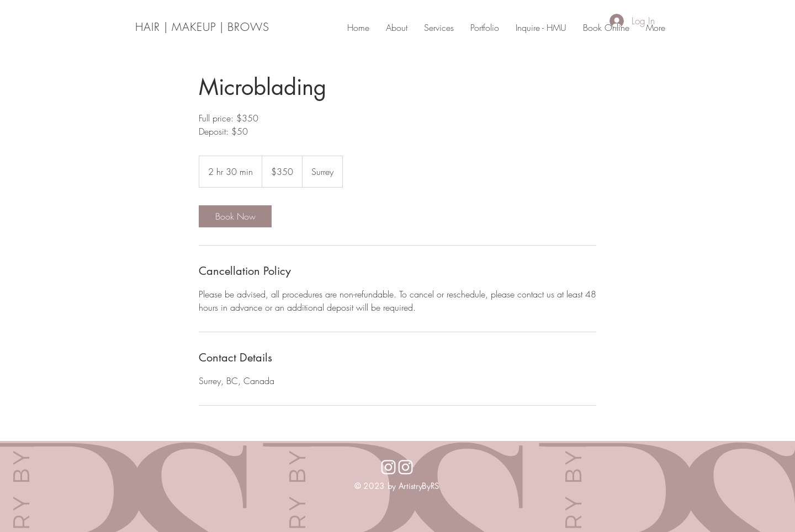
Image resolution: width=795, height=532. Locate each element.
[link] (235, 216)
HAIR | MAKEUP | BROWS (202, 27)
